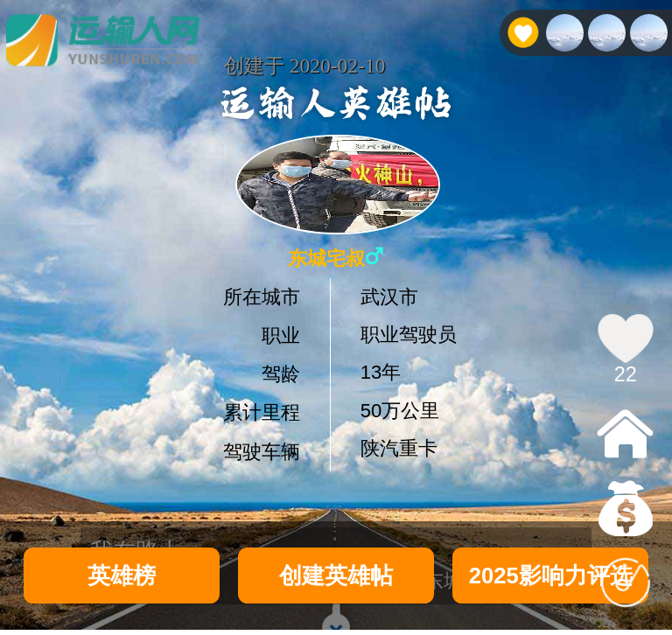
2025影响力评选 (551, 576)
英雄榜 (122, 576)
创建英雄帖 (336, 576)
